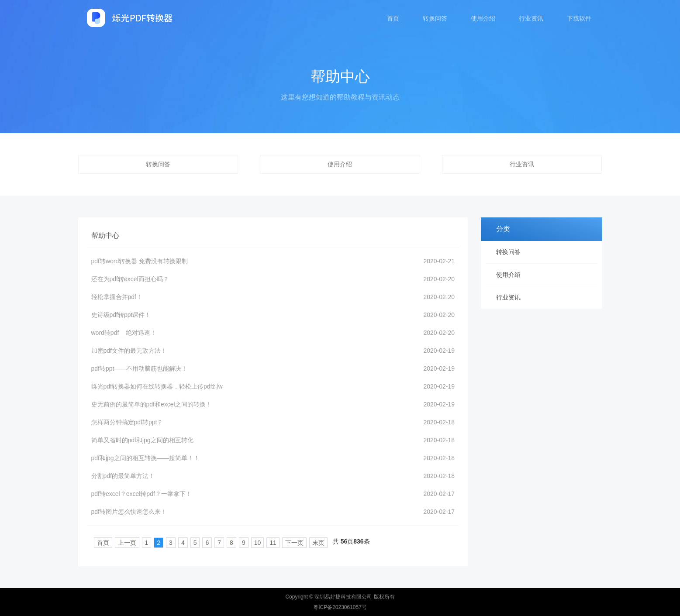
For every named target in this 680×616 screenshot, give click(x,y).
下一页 (278, 543)
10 (242, 543)
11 (257, 543)
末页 (302, 543)
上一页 (111, 543)
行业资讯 (531, 18)
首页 (393, 18)
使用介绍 (483, 18)
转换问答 (435, 18)
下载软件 (579, 18)
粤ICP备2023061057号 (340, 607)
